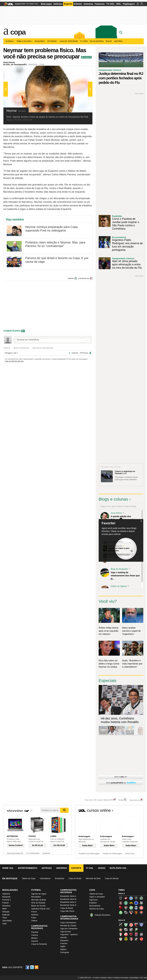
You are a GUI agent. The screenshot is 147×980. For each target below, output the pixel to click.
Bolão (109, 41)
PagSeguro (129, 4)
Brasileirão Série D (68, 905)
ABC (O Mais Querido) (121, 925)
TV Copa (84, 41)
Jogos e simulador (97, 897)
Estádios (53, 41)
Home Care (130, 854)
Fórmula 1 (7, 900)
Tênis (5, 918)
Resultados (36, 897)
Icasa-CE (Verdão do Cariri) (141, 930)
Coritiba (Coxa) (126, 903)
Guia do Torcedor (69, 41)
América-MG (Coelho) (126, 925)
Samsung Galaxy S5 (15, 853)
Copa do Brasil (75, 878)
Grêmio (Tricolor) (136, 908)
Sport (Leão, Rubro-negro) (136, 912)
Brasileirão (60, 878)
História (118, 41)
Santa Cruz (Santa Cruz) (131, 939)
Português (65, 952)
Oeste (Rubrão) (131, 934)
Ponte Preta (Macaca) (141, 934)
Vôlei (4, 924)
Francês (64, 943)
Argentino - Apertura (69, 934)
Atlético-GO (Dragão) (136, 925)
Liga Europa (65, 931)
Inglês (63, 946)
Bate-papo (46, 4)
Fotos (34, 918)
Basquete (6, 897)
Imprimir (71, 278)
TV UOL (110, 4)
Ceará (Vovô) (131, 930)
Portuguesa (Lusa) (121, 939)
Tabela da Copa (24, 41)
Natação (6, 912)
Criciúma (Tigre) (131, 903)
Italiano (63, 949)
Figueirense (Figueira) (141, 903)
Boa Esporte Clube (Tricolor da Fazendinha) (121, 930)
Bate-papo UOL (118, 868)
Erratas (121, 800)
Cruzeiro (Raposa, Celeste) (136, 903)
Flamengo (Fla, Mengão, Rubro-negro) (121, 908)
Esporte (68, 4)
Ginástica (6, 906)
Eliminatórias (95, 906)
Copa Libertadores (68, 923)
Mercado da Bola (93, 878)
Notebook (46, 853)
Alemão (64, 937)
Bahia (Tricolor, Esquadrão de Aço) (131, 898)
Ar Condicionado (33, 853)
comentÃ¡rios (12, 331)
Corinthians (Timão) (121, 903)
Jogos (102, 868)
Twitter (32, 967)
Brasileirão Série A (68, 896)
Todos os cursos (134, 811)
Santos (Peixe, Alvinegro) (126, 912)
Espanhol (64, 940)
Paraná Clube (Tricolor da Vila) (136, 934)
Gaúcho (35, 941)
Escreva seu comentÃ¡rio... (53, 340)
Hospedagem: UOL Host (138, 978)
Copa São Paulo (67, 911)
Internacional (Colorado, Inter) (141, 908)
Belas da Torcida (38, 906)
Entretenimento (28, 868)
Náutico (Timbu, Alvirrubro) (126, 934)
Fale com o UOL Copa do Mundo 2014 (99, 800)
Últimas (10, 41)
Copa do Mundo (112, 878)
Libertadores (45, 878)
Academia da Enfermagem (89, 854)
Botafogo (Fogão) (136, 898)
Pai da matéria (97, 41)
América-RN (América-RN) (131, 925)
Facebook (28, 967)
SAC (36, 4)
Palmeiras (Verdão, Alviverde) (121, 912)
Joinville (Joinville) (121, 934)
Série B (122, 920)
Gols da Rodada (38, 903)
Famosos (100, 4)
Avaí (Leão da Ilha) (141, 925)
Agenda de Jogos (39, 894)
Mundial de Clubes (68, 926)
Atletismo (6, 894)
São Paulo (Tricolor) (131, 912)
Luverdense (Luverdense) (136, 930)
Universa (88, 4)
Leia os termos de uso (14, 361)
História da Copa (96, 909)
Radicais (6, 915)
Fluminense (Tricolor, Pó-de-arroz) (126, 908)
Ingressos (93, 900)
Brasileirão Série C (68, 902)
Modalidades (10, 890)
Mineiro (34, 938)
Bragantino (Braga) (126, 930)
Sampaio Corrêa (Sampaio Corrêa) (126, 939)
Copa (18, 32)
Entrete (78, 4)
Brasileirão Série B (68, 899)
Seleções (40, 41)
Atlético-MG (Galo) (121, 898)
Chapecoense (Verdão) (141, 898)
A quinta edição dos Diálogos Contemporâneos (124, 518)
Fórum (34, 912)
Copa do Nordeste (39, 944)
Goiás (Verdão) (131, 908)
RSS (37, 967)
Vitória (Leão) (141, 912)
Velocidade (7, 921)
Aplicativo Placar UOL (41, 909)
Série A (122, 893)
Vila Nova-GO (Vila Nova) (141, 939)
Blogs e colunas (113, 499)
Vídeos (34, 921)
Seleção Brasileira (102, 915)
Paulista (35, 932)
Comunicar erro (84, 278)
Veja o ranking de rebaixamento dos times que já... (125, 575)
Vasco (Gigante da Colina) (136, 939)
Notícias (58, 4)
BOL (119, 4)
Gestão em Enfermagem (113, 854)
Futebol (5, 903)
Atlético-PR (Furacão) (126, 898)
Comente (87, 57)
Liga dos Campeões (69, 928)
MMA (4, 909)
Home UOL (8, 868)
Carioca (35, 935)
